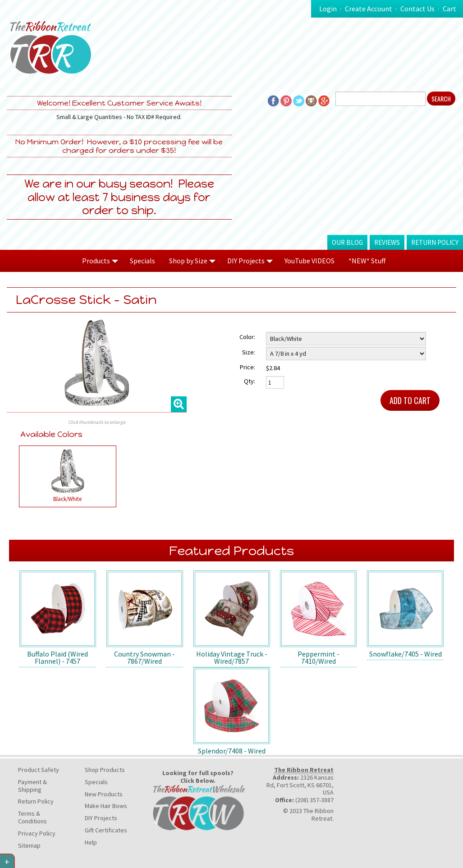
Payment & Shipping (32, 786)
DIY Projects (101, 818)
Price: (248, 367)
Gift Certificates (106, 830)
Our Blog (347, 242)
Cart (449, 9)
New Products (104, 794)
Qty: (250, 381)
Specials (142, 261)
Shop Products (105, 770)
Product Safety (39, 770)
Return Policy (435, 242)
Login (328, 9)
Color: (247, 337)
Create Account (369, 9)
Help (91, 842)
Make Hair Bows (106, 806)
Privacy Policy (37, 833)
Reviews (387, 242)
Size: (249, 352)
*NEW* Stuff (367, 261)
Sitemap (29, 845)
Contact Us (417, 9)
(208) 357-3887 (314, 800)
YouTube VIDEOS (309, 261)
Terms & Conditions (32, 817)
